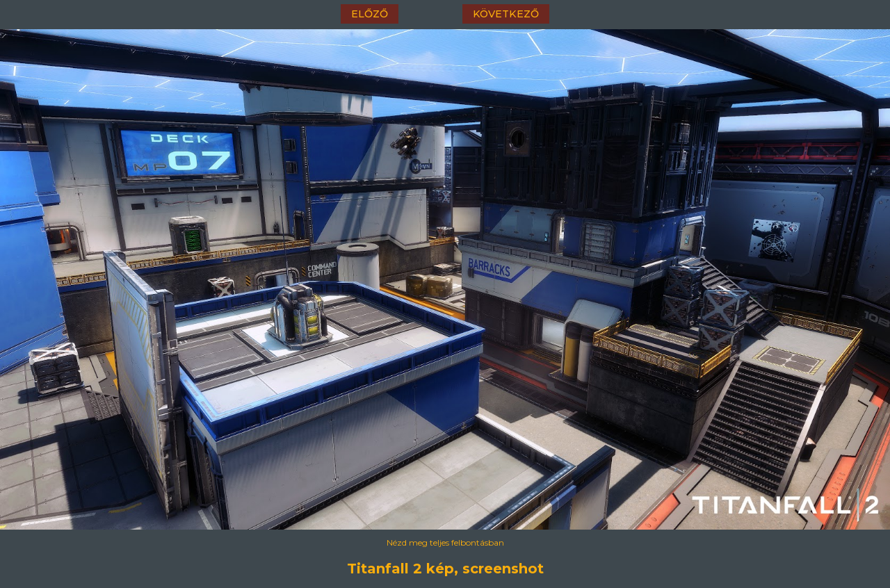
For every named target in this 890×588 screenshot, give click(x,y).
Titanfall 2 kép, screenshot (445, 569)
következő (506, 14)
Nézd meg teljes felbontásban (445, 542)
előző (370, 14)
